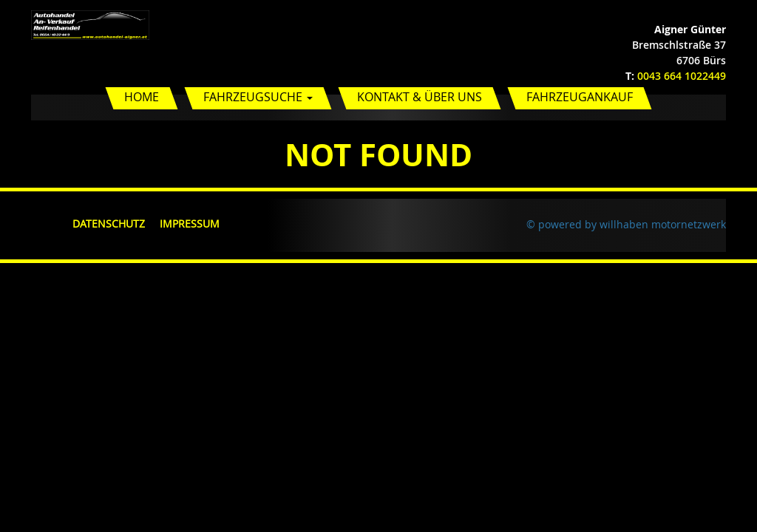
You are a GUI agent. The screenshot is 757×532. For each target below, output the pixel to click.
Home (142, 97)
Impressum (190, 224)
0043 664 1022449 (682, 76)
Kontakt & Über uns (420, 97)
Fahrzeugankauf (580, 97)
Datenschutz (109, 224)
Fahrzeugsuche (258, 97)
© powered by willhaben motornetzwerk (626, 224)
